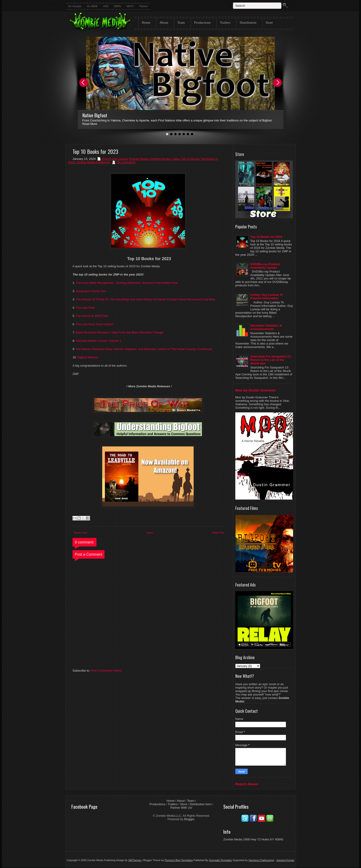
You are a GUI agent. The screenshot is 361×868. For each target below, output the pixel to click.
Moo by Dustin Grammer (256, 390)
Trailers (225, 23)
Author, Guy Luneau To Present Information (267, 296)
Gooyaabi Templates (220, 860)
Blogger (189, 819)
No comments (126, 162)
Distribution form (201, 804)
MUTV (130, 6)
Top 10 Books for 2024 (266, 237)
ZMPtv (118, 6)
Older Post (218, 533)
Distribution (248, 23)
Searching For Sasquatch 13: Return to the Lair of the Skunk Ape (271, 360)
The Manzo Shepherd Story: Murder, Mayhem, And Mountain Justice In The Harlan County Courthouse (144, 349)
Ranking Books (160, 159)
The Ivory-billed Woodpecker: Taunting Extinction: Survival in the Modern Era (127, 283)
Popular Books (139, 159)
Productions (202, 23)
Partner (144, 6)
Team (181, 23)
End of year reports (115, 159)
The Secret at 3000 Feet (92, 316)
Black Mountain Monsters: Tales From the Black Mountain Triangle (120, 332)
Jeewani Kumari (285, 860)
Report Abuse (247, 784)
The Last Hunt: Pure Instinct (94, 324)
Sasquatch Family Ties (91, 291)
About (164, 23)
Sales (176, 159)
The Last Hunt (85, 308)
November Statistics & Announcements (266, 327)
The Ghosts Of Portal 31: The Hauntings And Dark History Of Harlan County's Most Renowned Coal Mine (146, 299)
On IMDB (92, 6)
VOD (106, 6)
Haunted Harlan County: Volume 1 (98, 341)
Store (269, 23)
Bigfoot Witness (88, 357)
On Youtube (75, 6)
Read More (90, 124)
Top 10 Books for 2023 (95, 151)
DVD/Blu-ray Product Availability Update (265, 266)
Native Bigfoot (95, 115)
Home (146, 23)
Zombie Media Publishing (93, 162)
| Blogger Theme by (167, 860)
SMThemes (135, 860)
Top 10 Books (190, 159)
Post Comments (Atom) (106, 671)
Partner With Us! (181, 808)
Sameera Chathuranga (261, 860)
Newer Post (80, 533)
